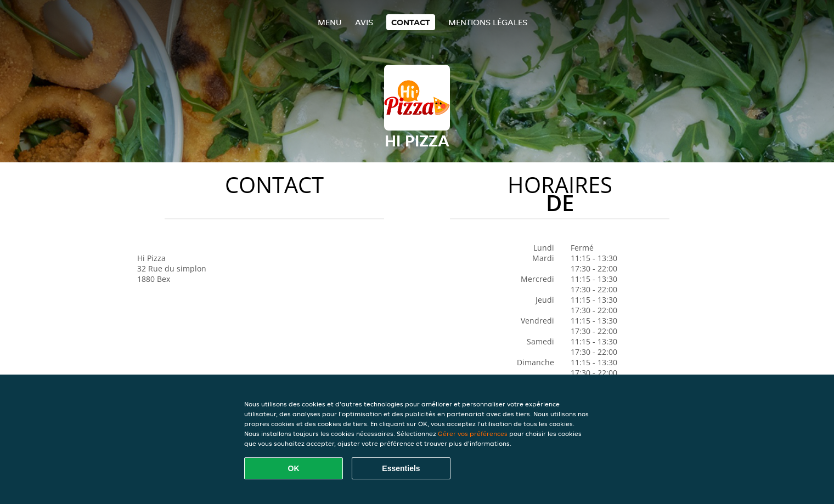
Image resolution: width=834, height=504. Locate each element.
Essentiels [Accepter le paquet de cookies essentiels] (401, 468)
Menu (330, 22)
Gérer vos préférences (473, 434)
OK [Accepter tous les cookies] (294, 468)
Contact (411, 22)
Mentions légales (488, 22)
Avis (364, 22)
